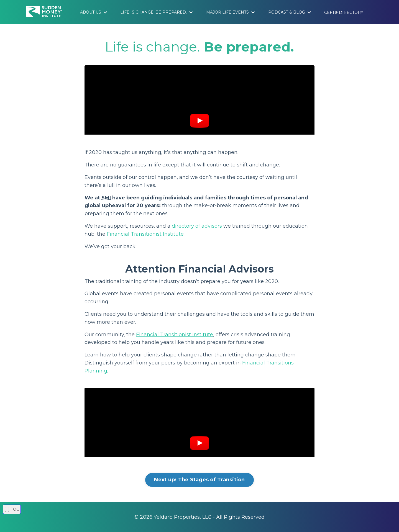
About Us (94, 12)
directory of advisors (197, 226)
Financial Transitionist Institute (145, 234)
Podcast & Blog (290, 12)
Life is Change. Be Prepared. (156, 12)
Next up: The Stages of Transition (199, 480)
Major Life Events (230, 12)
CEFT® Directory (344, 12)
